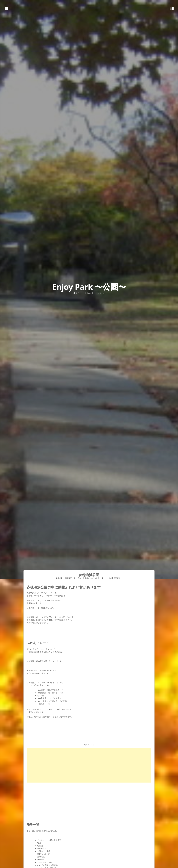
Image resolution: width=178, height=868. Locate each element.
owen (60, 578)
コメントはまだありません (90, 578)
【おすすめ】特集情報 (112, 578)
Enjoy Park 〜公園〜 (89, 287)
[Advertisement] (89, 765)
